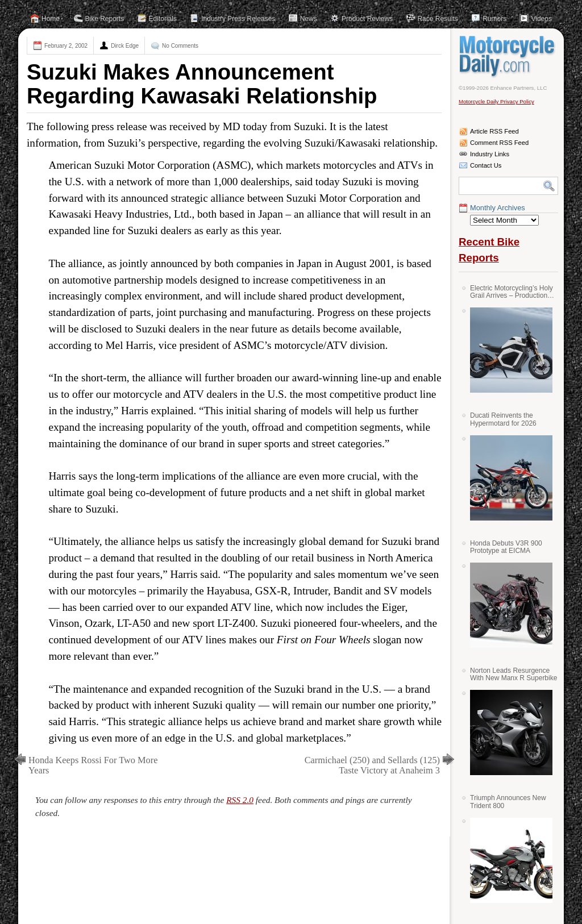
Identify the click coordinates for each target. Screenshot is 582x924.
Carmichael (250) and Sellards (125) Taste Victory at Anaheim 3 (372, 765)
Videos (541, 19)
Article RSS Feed (494, 131)
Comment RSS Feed (499, 143)
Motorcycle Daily (508, 56)
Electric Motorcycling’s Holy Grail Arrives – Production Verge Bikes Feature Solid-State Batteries (512, 292)
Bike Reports (105, 19)
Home (51, 19)
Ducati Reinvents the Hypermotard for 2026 (503, 419)
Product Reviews (367, 19)
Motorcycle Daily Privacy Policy (496, 101)
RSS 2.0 (240, 800)
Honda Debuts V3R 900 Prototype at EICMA (506, 547)
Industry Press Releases (238, 19)
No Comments (180, 46)
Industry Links (490, 154)
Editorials (163, 19)
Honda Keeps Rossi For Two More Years (93, 765)
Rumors (494, 19)
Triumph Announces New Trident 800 (508, 802)
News (309, 19)
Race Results (437, 19)
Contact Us (486, 165)
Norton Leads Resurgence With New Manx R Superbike (514, 674)
